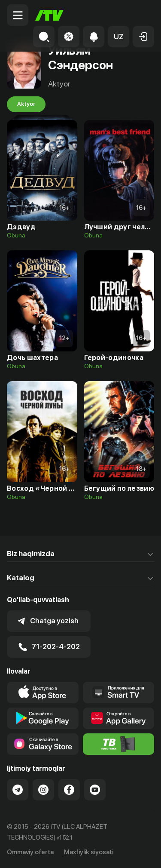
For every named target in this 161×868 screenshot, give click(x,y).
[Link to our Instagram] (43, 790)
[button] (118, 37)
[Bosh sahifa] (49, 15)
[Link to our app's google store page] (43, 718)
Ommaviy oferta (30, 852)
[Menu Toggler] (18, 15)
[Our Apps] (119, 693)
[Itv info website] (119, 744)
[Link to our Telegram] (18, 790)
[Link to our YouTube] (95, 790)
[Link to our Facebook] (69, 790)
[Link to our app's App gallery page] (119, 718)
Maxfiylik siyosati (89, 852)
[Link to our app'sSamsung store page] (43, 744)
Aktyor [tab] (26, 104)
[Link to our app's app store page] (43, 693)
